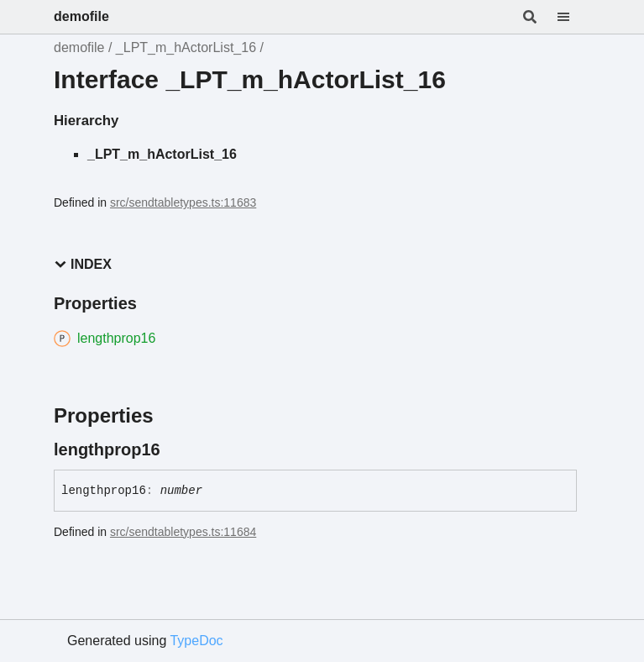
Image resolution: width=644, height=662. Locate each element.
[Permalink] (175, 449)
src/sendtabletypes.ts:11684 (183, 532)
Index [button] (83, 264)
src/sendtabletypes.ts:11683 (183, 202)
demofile (81, 16)
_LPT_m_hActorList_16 (186, 47)
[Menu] (573, 17)
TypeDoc (196, 641)
